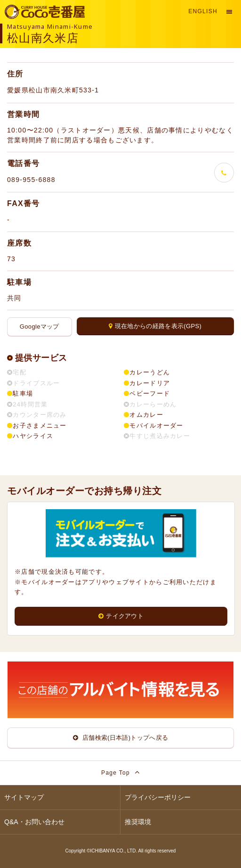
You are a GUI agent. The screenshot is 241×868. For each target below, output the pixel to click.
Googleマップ (40, 327)
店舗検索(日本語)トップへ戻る (121, 738)
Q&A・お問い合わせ (34, 822)
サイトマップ (24, 797)
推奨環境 (138, 822)
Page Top (120, 772)
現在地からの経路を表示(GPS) (155, 326)
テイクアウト (121, 616)
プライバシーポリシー (158, 797)
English (203, 11)
